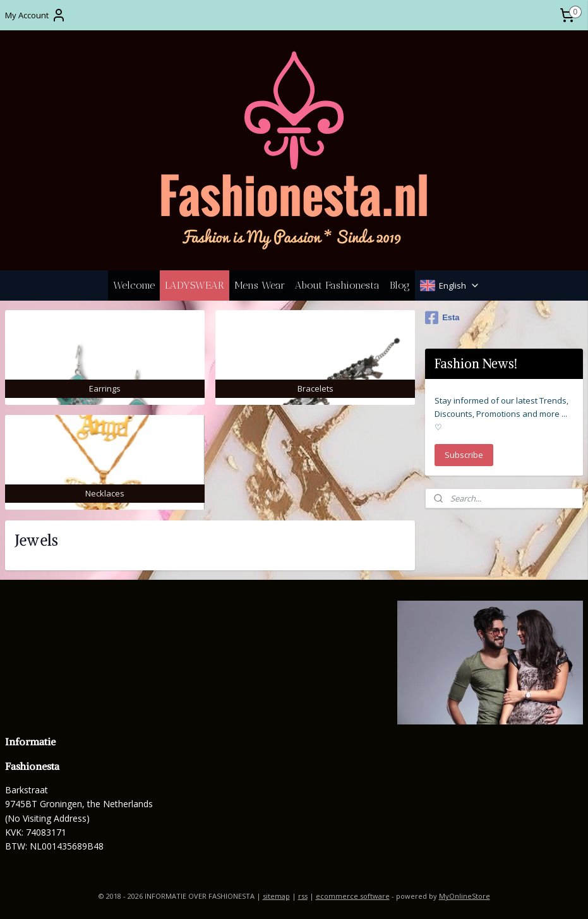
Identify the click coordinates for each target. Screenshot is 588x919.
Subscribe (464, 455)
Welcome (134, 285)
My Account (36, 15)
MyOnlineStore (465, 896)
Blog (400, 285)
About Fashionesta (337, 285)
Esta (442, 318)
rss (303, 896)
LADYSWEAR (195, 285)
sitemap (276, 896)
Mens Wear (260, 285)
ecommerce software (353, 896)
